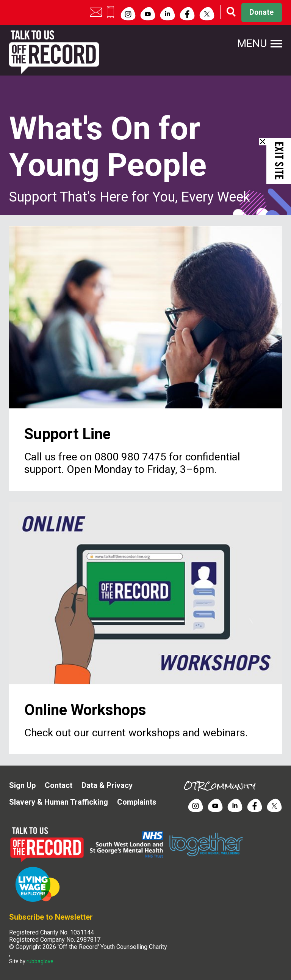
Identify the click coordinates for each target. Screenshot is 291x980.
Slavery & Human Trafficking (59, 802)
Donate (260, 13)
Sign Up (22, 785)
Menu (252, 44)
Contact (59, 785)
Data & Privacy (107, 785)
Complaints (137, 802)
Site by (31, 961)
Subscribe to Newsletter (51, 917)
